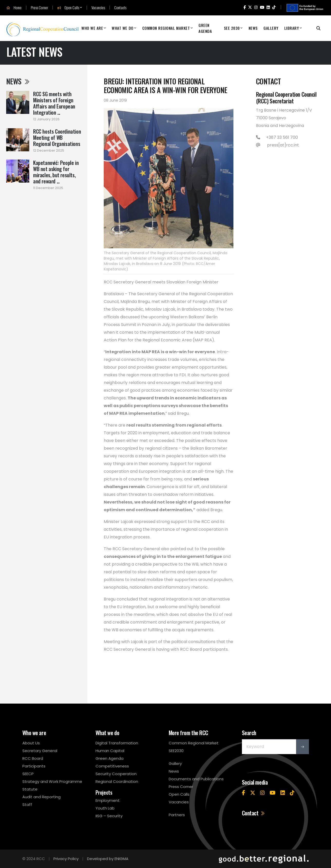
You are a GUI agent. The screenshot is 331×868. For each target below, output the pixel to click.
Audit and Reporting (41, 797)
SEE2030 (176, 751)
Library (292, 28)
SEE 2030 (232, 28)
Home (14, 8)
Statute (30, 789)
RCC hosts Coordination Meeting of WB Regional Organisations (57, 137)
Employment (108, 800)
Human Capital (110, 751)
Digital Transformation (117, 743)
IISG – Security (109, 816)
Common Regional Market (166, 28)
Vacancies (98, 8)
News (253, 28)
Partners (177, 815)
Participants (34, 766)
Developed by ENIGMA (108, 859)
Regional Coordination (117, 781)
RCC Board (33, 758)
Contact (254, 813)
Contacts (120, 8)
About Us (31, 743)
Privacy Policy (66, 859)
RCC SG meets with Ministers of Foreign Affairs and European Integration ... (54, 103)
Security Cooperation (116, 774)
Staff (27, 805)
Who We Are (92, 28)
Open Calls (68, 8)
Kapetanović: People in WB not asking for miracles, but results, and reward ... (56, 172)
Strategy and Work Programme (52, 781)
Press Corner (39, 8)
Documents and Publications (196, 779)
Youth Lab (105, 808)
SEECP (28, 774)
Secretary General (40, 751)
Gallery (271, 28)
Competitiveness (112, 766)
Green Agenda (205, 28)
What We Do (122, 28)
